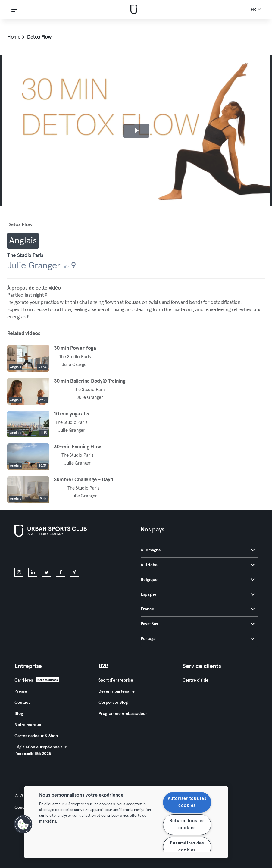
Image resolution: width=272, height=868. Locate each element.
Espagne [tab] (198, 594)
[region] (126, 822)
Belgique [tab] (198, 580)
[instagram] (19, 572)
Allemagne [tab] (198, 550)
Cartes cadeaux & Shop (36, 736)
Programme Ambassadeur (123, 714)
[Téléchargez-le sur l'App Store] (35, 553)
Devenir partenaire (117, 691)
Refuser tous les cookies (187, 824)
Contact (22, 703)
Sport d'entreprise (116, 680)
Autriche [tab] (198, 565)
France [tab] (198, 609)
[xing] (74, 572)
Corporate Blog (113, 703)
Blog (19, 714)
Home (14, 37)
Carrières (24, 680)
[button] (23, 824)
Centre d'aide (195, 680)
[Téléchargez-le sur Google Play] (79, 553)
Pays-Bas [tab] (198, 624)
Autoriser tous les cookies (187, 802)
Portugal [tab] (198, 639)
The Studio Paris (25, 256)
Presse (21, 691)
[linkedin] (33, 572)
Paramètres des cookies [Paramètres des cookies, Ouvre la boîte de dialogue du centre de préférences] (187, 847)
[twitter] (47, 572)
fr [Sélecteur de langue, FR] (256, 9)
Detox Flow (39, 37)
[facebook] (61, 572)
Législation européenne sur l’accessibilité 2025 (41, 750)
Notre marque (28, 725)
